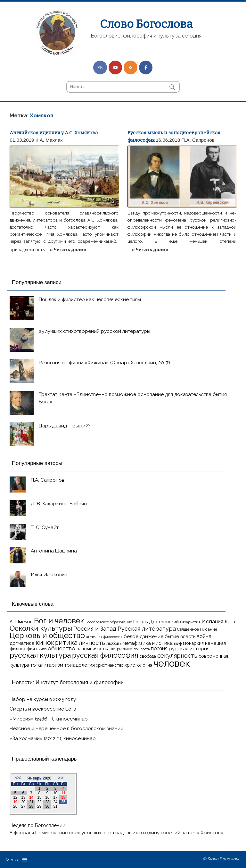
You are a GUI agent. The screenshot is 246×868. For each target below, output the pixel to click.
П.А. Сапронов (198, 140)
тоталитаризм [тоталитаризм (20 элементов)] (47, 665)
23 (47, 802)
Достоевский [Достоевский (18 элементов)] (164, 622)
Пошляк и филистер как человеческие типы (90, 299)
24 (55, 802)
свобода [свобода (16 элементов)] (148, 656)
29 (39, 806)
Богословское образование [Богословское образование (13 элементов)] (109, 622)
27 (23, 806)
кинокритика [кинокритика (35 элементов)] (57, 643)
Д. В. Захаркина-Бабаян (59, 504)
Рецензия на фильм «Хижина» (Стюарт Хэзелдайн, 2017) (104, 363)
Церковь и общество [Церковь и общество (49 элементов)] (47, 635)
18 (63, 797)
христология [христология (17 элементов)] (138, 665)
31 (55, 806)
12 (15, 797)
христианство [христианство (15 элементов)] (110, 665)
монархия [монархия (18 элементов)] (193, 643)
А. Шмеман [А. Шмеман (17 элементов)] (21, 622)
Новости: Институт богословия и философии (68, 683)
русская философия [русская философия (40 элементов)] (105, 655)
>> (61, 778)
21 (31, 802)
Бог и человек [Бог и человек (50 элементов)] (59, 621)
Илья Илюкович (49, 575)
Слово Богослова (146, 24)
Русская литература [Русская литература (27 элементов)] (147, 629)
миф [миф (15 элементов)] (178, 643)
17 (55, 797)
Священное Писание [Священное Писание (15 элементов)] (197, 629)
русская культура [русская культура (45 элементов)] (40, 655)
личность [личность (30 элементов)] (92, 643)
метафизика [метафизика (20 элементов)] (137, 643)
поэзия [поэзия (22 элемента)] (159, 649)
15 (39, 797)
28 (31, 806)
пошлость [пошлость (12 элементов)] (142, 649)
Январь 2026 (40, 778)
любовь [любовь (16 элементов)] (114, 643)
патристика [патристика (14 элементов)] (122, 649)
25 (63, 802)
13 (23, 797)
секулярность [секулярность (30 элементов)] (177, 655)
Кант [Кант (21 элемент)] (230, 622)
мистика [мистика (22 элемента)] (162, 643)
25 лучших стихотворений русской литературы (94, 331)
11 (63, 793)
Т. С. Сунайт (45, 527)
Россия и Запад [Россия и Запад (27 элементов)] (95, 629)
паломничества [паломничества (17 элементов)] (93, 649)
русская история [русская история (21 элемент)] (189, 649)
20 (23, 802)
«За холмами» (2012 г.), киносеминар (53, 738)
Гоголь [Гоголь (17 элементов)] (140, 622)
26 (15, 806)
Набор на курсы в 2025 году (43, 699)
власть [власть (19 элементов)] (188, 636)
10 (55, 793)
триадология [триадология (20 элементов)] (80, 665)
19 (15, 802)
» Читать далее (68, 249)
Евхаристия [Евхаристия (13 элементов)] (190, 622)
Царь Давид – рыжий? (65, 426)
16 (47, 797)
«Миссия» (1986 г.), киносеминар (49, 719)
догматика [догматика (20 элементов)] (22, 643)
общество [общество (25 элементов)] (61, 648)
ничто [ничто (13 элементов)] (41, 649)
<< (18, 778)
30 (47, 806)
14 (31, 797)
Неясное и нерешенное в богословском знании (66, 729)
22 (39, 802)
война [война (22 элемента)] (204, 636)
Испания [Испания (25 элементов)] (212, 621)
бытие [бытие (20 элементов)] (172, 636)
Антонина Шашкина (54, 551)
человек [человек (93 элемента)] (172, 663)
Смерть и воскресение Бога (43, 709)
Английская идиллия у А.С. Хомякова (54, 133)
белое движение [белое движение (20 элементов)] (143, 636)
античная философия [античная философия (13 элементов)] (104, 637)
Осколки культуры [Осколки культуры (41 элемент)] (41, 628)
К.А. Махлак (49, 140)
